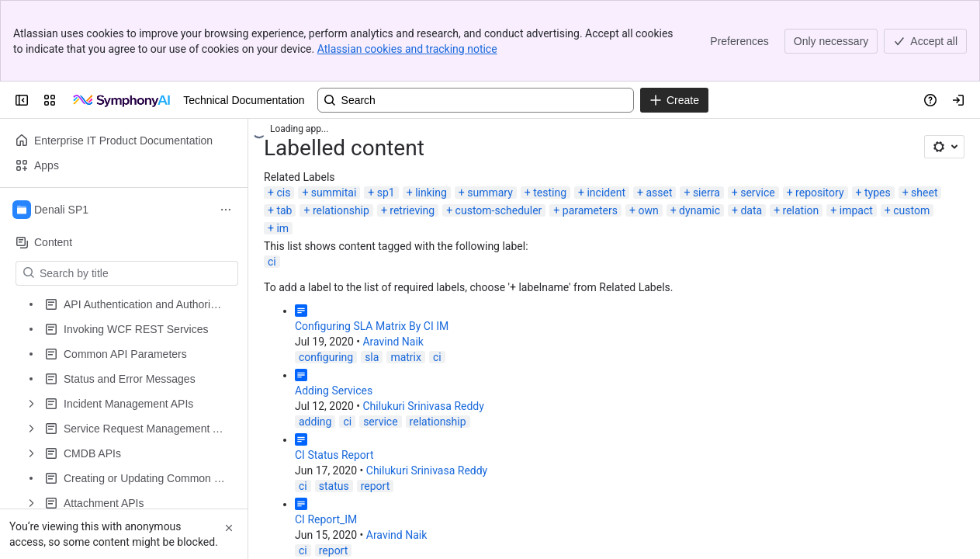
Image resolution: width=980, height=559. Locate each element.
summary (490, 193)
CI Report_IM (326, 519)
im (282, 228)
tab (284, 210)
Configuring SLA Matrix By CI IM (372, 326)
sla (372, 357)
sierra (706, 193)
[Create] (674, 100)
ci (272, 262)
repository (819, 193)
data (751, 210)
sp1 (386, 193)
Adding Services (334, 391)
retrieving (412, 210)
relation (801, 210)
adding (315, 422)
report (376, 486)
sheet (924, 193)
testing (550, 193)
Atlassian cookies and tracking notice (407, 49)
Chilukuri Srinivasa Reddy (423, 406)
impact (856, 210)
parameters (590, 210)
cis (283, 193)
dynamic (700, 210)
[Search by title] (136, 273)
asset (659, 193)
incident (606, 193)
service (757, 193)
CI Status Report (334, 455)
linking (431, 193)
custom (911, 210)
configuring (326, 357)
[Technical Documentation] (123, 100)
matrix (406, 357)
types (878, 193)
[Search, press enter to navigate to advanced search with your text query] (476, 100)
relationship (341, 210)
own (648, 210)
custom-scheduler (499, 210)
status (334, 486)
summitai (334, 193)
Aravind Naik (393, 342)
